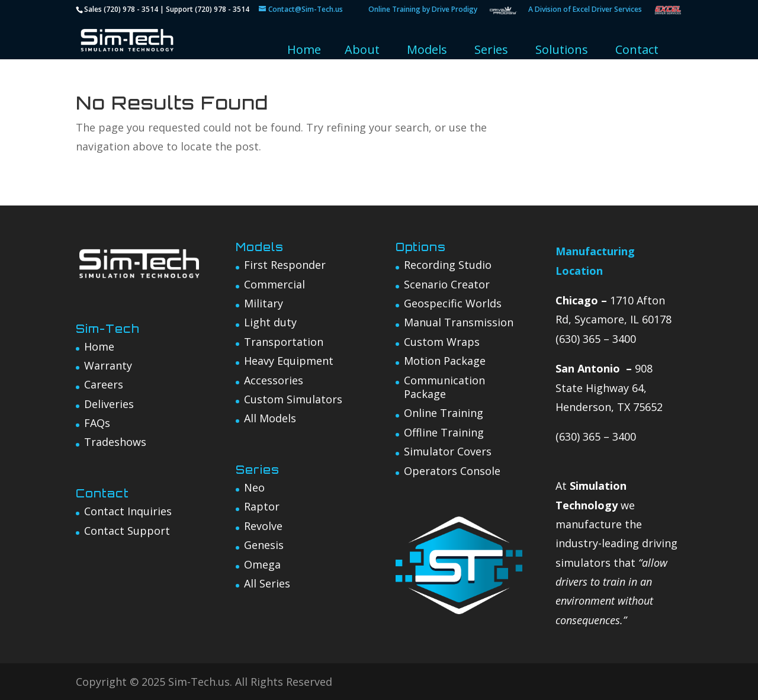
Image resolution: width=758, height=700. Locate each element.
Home (304, 49)
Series (491, 49)
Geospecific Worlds (453, 303)
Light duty (270, 322)
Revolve (263, 526)
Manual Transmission (459, 322)
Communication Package (444, 387)
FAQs (97, 423)
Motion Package (445, 361)
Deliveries (109, 404)
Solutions (562, 49)
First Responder (285, 265)
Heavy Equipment (289, 361)
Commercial (274, 284)
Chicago (577, 300)
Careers (104, 384)
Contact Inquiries (128, 511)
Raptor (262, 506)
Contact (637, 49)
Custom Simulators (293, 399)
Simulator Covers (448, 451)
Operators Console (452, 471)
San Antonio (588, 368)
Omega (262, 564)
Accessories (274, 380)
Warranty (108, 365)
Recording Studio (448, 265)
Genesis (264, 545)
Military (264, 303)
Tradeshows (115, 442)
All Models (270, 418)
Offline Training (444, 432)
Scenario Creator (447, 284)
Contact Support (127, 531)
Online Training (444, 413)
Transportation (284, 342)
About (362, 49)
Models (427, 49)
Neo (254, 487)
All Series (267, 583)
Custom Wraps (442, 342)
